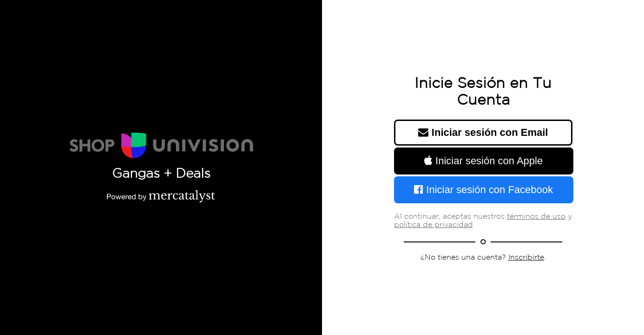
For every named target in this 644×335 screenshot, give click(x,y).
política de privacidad (434, 225)
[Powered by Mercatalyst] (161, 196)
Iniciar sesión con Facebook (483, 190)
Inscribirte (526, 258)
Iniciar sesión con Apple (483, 161)
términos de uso (536, 217)
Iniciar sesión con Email (483, 132)
